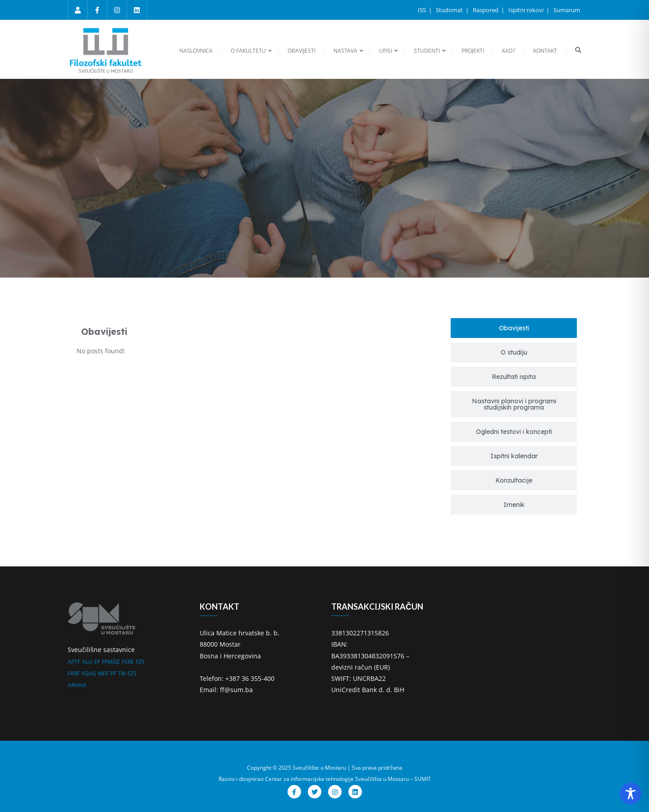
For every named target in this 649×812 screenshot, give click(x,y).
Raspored (486, 10)
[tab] (514, 328)
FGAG (89, 673)
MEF (103, 673)
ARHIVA (77, 685)
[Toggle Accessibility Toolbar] (631, 794)
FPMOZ (111, 662)
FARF (74, 673)
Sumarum (567, 10)
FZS (140, 662)
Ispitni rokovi (527, 10)
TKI (122, 673)
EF (97, 662)
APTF (74, 662)
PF (113, 673)
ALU (87, 662)
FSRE (128, 662)
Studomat (450, 10)
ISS (423, 10)
